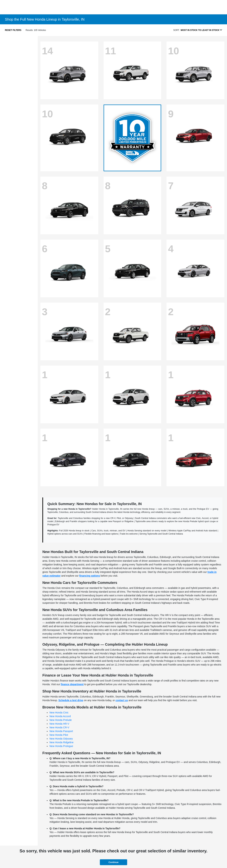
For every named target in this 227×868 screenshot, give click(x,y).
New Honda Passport (61, 731)
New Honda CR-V (59, 727)
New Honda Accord (60, 716)
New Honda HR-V (59, 724)
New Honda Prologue (61, 746)
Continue (113, 862)
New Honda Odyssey (61, 739)
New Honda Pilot (59, 735)
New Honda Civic (59, 713)
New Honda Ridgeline (61, 742)
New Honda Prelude (61, 720)
